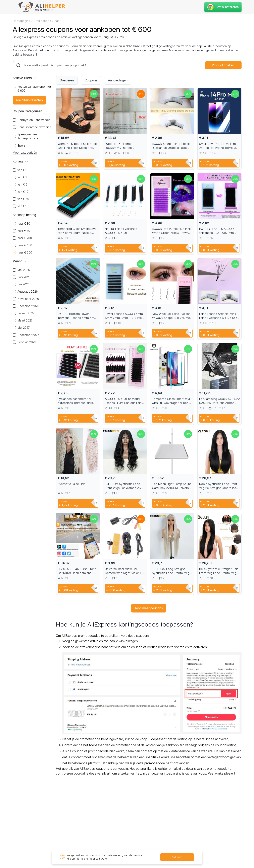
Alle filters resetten (29, 100)
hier (78, 859)
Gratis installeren (223, 7)
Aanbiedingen (118, 80)
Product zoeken (223, 65)
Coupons (91, 80)
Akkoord (177, 857)
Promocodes (42, 21)
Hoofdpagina (21, 21)
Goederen (67, 80)
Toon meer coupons (149, 608)
